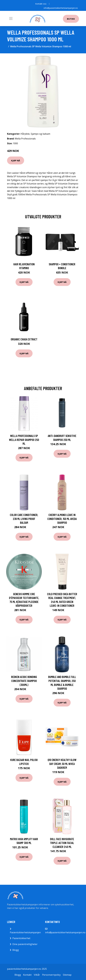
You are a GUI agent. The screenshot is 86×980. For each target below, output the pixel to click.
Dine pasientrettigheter (25, 944)
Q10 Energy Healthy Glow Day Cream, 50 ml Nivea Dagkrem (62, 764)
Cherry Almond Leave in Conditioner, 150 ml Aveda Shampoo (62, 519)
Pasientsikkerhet (21, 938)
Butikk (71, 19)
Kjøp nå (16, 160)
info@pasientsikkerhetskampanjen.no (61, 8)
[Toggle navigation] (11, 18)
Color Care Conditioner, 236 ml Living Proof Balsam (24, 519)
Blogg (16, 950)
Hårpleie (25, 134)
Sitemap (67, 975)
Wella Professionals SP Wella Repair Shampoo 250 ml (24, 440)
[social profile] (49, 4)
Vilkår (37, 975)
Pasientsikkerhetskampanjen (25, 932)
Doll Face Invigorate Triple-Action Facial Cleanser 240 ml (62, 843)
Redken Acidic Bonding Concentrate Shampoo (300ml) (24, 681)
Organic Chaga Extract (24, 339)
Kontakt (27, 975)
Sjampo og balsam (40, 134)
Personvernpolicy (51, 975)
